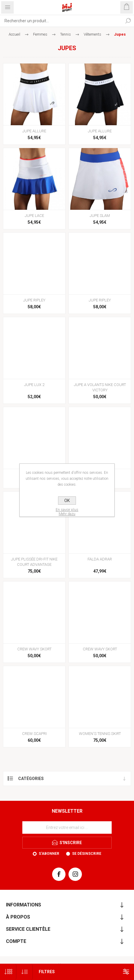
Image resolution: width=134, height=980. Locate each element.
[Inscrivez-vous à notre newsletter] (67, 827)
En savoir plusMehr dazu (67, 512)
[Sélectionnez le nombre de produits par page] (8, 972)
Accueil (14, 34)
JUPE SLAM (100, 216)
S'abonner (49, 854)
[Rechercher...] (61, 21)
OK (67, 501)
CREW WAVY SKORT (34, 649)
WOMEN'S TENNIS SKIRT (100, 734)
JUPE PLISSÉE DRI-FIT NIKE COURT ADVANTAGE (34, 562)
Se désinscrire (87, 854)
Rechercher (128, 21)
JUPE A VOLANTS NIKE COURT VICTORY (100, 387)
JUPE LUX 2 (34, 385)
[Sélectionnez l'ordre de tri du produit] (25, 972)
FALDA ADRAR (100, 559)
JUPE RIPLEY (34, 300)
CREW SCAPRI (34, 734)
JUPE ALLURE (34, 131)
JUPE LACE (34, 216)
